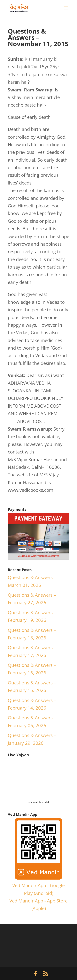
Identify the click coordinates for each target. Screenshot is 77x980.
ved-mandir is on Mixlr (39, 802)
